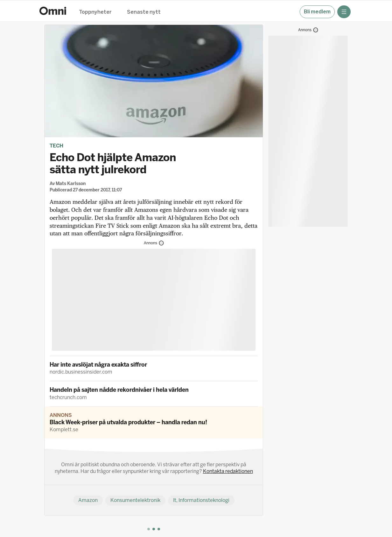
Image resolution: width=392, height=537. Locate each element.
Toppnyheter (95, 12)
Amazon (88, 500)
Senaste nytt (144, 12)
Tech (56, 146)
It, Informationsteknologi (201, 500)
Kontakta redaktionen (228, 471)
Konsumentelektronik (135, 500)
